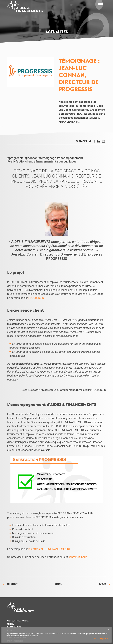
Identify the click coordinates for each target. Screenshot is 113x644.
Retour (58, 584)
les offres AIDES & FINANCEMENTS (49, 549)
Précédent (12, 584)
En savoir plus (100, 638)
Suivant (102, 584)
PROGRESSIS (36, 298)
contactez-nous (78, 557)
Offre (11, 624)
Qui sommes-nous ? (18, 621)
